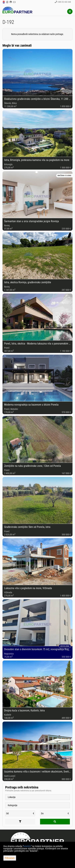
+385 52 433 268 (63, 2)
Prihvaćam (10, 858)
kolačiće (27, 846)
